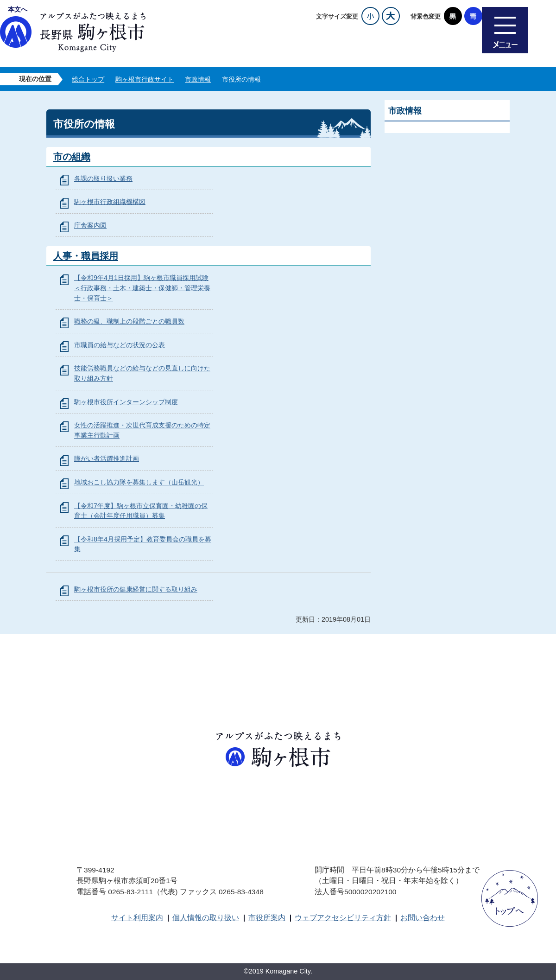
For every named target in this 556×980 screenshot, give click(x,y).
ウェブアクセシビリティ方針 (343, 918)
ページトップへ (510, 898)
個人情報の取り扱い (206, 918)
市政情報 (198, 79)
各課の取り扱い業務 (103, 178)
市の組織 (72, 157)
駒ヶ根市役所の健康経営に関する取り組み (136, 589)
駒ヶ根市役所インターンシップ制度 (126, 402)
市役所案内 (267, 918)
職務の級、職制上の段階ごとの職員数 (129, 321)
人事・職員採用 (86, 256)
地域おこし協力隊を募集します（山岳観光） (139, 482)
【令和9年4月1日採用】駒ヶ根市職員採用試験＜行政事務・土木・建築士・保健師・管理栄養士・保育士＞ (142, 288)
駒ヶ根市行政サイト (145, 79)
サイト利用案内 (137, 918)
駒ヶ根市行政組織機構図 (110, 202)
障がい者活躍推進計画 (107, 458)
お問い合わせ (423, 918)
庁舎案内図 (90, 225)
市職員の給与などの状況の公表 (120, 345)
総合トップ (88, 79)
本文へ (18, 9)
